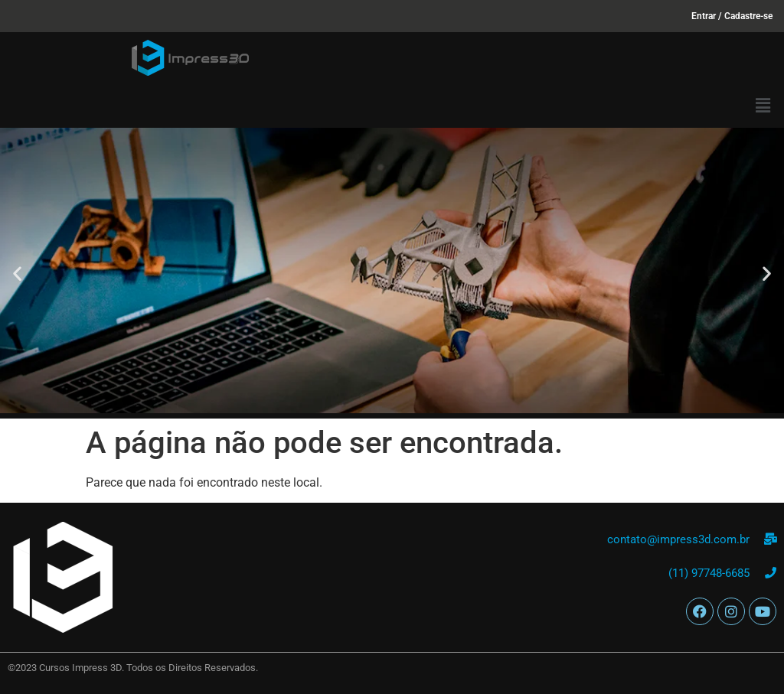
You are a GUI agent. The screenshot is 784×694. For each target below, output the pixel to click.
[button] (763, 106)
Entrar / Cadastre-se (732, 16)
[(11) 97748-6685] (771, 573)
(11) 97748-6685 (709, 573)
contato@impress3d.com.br (678, 539)
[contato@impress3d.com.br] (771, 539)
